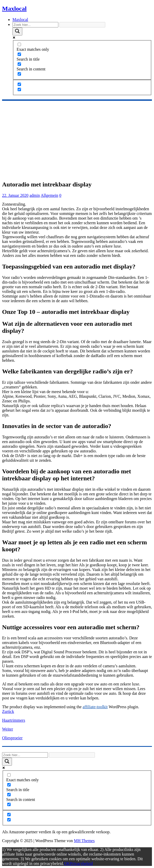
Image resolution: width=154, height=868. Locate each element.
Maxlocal (20, 20)
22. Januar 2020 (15, 195)
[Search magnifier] (17, 31)
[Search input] (35, 25)
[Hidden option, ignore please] (19, 84)
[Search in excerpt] (19, 74)
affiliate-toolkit (95, 707)
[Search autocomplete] (82, 25)
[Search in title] (19, 54)
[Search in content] (19, 64)
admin (35, 195)
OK (67, 863)
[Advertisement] (77, 140)
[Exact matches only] (19, 44)
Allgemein (50, 195)
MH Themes (84, 841)
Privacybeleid (81, 863)
